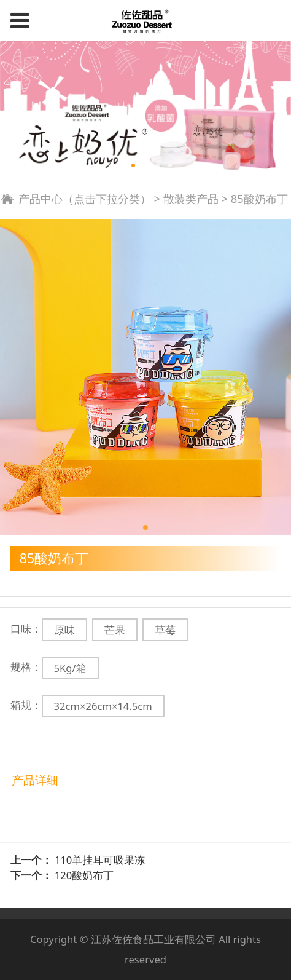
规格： (26, 667)
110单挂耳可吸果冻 (100, 860)
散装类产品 (191, 199)
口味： (26, 629)
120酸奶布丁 (84, 875)
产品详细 (35, 780)
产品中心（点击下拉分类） (85, 199)
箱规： (26, 705)
